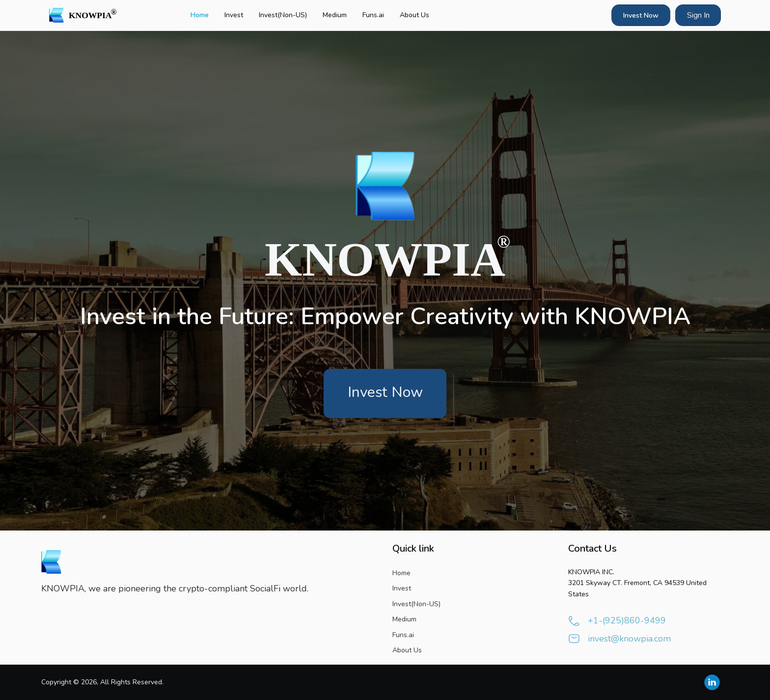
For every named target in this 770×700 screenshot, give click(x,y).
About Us (414, 15)
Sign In (698, 15)
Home (200, 15)
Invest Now (641, 15)
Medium (335, 15)
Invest (234, 15)
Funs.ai (373, 15)
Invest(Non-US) (283, 15)
